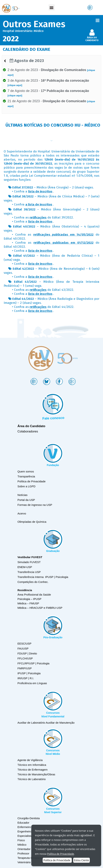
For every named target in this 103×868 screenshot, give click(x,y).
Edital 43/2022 (25, 282)
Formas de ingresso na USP (35, 505)
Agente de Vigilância (30, 760)
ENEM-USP (25, 567)
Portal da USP (26, 500)
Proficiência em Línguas (32, 683)
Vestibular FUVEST (30, 557)
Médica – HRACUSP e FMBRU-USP (40, 608)
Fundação (53, 465)
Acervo (22, 513)
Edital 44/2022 (23, 299)
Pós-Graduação (53, 637)
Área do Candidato (31, 426)
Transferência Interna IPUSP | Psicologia (43, 577)
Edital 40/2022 (24, 226)
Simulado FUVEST (29, 562)
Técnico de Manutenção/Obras (36, 774)
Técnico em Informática (32, 765)
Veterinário (24, 862)
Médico (22, 845)
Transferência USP (29, 572)
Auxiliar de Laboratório (31, 723)
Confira (33, 204)
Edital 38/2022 (23, 196)
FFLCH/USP (25, 658)
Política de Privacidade (32, 481)
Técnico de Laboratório (32, 779)
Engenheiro (25, 831)
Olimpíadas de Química (32, 522)
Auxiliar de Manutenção (60, 723)
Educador (23, 823)
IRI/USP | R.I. (26, 678)
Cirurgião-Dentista (29, 818)
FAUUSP (23, 648)
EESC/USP (24, 644)
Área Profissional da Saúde (34, 595)
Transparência (26, 476)
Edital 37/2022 (23, 187)
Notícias (22, 495)
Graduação (53, 551)
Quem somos (26, 471)
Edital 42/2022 (23, 269)
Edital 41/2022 (24, 256)
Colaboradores (28, 431)
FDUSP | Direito (27, 653)
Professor (23, 853)
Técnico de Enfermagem (32, 770)
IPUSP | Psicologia (29, 673)
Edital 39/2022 (24, 209)
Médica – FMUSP (28, 603)
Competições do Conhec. (33, 582)
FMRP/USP (25, 668)
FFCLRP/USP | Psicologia (33, 663)
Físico (21, 840)
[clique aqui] (15, 85)
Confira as (30, 218)
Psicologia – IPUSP (29, 599)
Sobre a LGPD (26, 486)
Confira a (33, 191)
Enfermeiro (24, 827)
